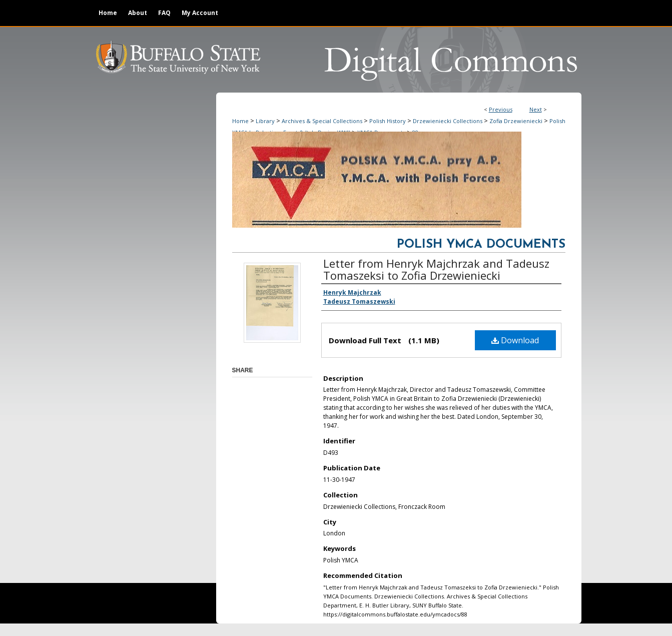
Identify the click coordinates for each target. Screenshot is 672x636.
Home (240, 121)
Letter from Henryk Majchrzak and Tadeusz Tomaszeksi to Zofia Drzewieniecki (436, 269)
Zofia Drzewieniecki (516, 121)
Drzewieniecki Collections (448, 121)
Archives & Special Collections (322, 121)
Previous (501, 109)
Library (265, 121)
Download (515, 340)
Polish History (388, 121)
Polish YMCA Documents (481, 245)
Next (536, 109)
